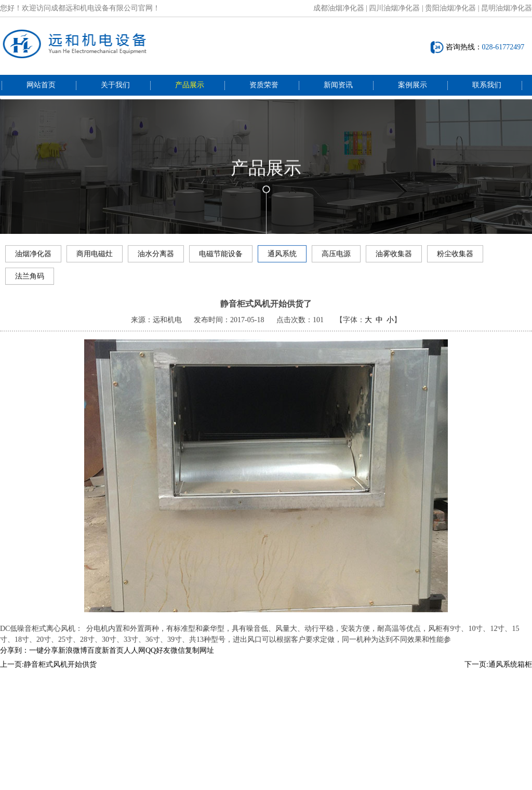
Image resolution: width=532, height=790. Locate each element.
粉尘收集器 (455, 257)
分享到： (15, 660)
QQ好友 (158, 660)
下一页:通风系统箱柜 (498, 674)
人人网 (135, 660)
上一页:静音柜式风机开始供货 (48, 674)
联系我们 (487, 85)
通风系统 (282, 257)
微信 (178, 660)
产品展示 (190, 85)
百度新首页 (105, 660)
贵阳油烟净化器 (450, 8)
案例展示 (413, 85)
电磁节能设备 (221, 257)
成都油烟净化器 (339, 8)
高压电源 (336, 257)
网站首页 (41, 85)
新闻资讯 (338, 85)
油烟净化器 (33, 257)
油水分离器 (156, 257)
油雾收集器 (394, 257)
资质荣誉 (264, 85)
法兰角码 (30, 279)
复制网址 (199, 660)
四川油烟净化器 (394, 8)
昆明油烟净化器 (507, 8)
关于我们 (115, 85)
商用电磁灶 (95, 257)
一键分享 (44, 660)
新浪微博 (73, 660)
